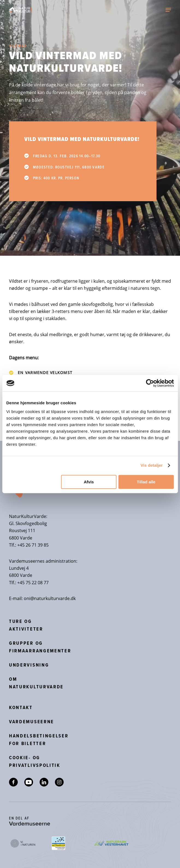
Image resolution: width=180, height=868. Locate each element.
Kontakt (21, 707)
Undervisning (29, 665)
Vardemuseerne (32, 722)
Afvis (89, 482)
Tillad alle (146, 482)
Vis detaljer (152, 465)
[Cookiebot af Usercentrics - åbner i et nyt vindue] (150, 383)
